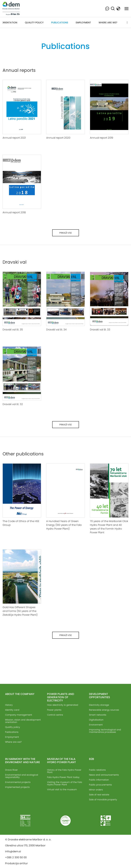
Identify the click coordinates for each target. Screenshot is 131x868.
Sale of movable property (103, 800)
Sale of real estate (99, 795)
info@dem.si (13, 851)
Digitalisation (96, 720)
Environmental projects (18, 782)
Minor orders (96, 790)
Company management (19, 715)
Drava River (11, 770)
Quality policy (34, 23)
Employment (83, 23)
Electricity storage (99, 705)
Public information (99, 780)
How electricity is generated (63, 705)
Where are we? (108, 23)
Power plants (54, 710)
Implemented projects (17, 787)
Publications (60, 23)
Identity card (12, 710)
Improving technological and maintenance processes (105, 731)
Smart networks (98, 715)
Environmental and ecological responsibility (22, 776)
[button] (118, 8)
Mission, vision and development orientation (23, 721)
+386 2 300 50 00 (16, 857)
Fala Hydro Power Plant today (63, 777)
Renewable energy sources (104, 710)
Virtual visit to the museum (62, 789)
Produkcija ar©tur (16, 863)
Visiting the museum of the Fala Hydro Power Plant (65, 783)
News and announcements (104, 775)
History (9, 705)
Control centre (55, 715)
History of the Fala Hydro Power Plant (64, 771)
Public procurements (100, 785)
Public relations (97, 770)
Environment (96, 725)
